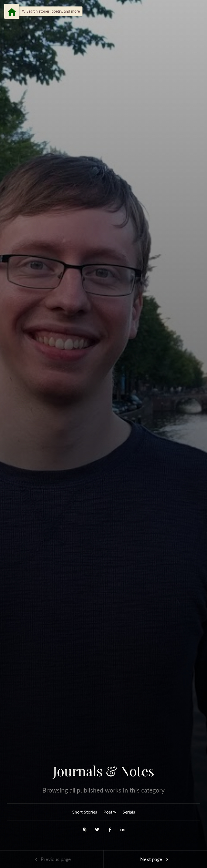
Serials (129, 812)
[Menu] (12, 11)
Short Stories (85, 812)
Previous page (52, 859)
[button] (49, 11)
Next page (155, 859)
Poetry (110, 812)
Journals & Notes (103, 771)
